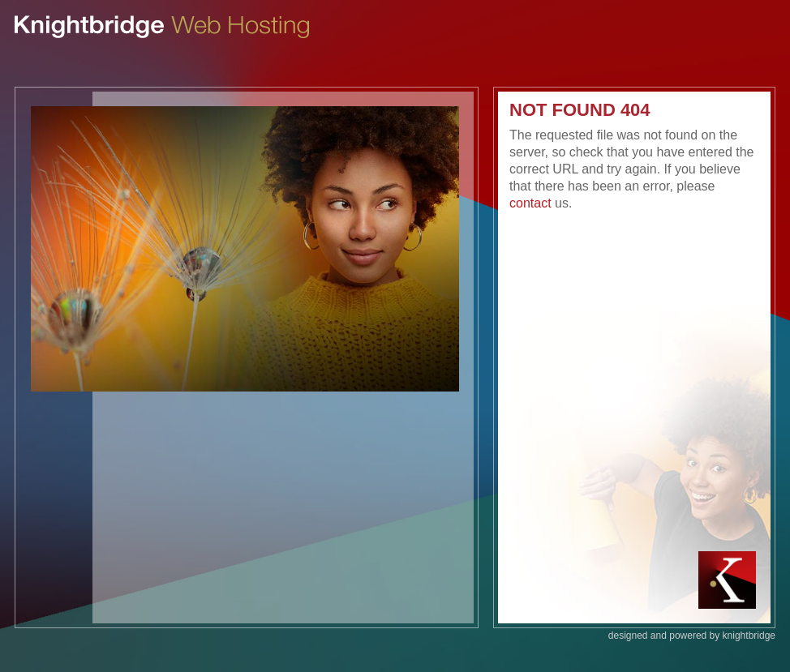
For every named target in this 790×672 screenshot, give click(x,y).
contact (530, 203)
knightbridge (749, 636)
